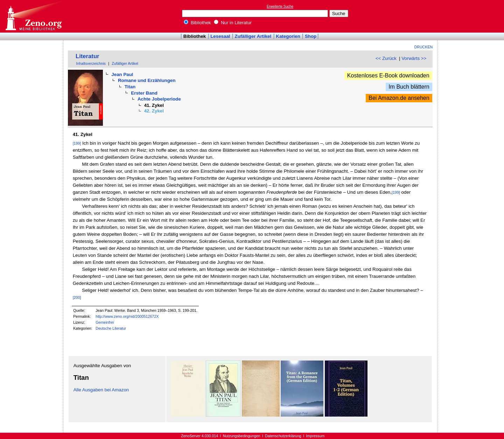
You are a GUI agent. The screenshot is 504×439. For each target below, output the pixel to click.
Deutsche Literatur (111, 328)
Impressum (315, 436)
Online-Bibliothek (33, 16)
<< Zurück (386, 58)
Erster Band (144, 93)
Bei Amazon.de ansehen (399, 98)
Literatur (87, 56)
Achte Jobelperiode (159, 99)
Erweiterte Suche (280, 6)
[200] (77, 297)
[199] (77, 143)
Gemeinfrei (105, 322)
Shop (311, 36)
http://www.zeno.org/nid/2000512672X (127, 316)
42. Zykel (154, 111)
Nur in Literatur (233, 23)
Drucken (424, 47)
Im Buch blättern (409, 87)
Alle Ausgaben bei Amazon (101, 390)
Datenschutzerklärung (283, 436)
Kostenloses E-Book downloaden (388, 76)
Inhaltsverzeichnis (91, 63)
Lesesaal (220, 36)
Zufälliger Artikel (253, 36)
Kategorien (288, 36)
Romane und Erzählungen (147, 80)
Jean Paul (122, 74)
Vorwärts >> (414, 58)
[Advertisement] (472, 16)
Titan (130, 87)
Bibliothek (197, 23)
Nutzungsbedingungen (242, 436)
